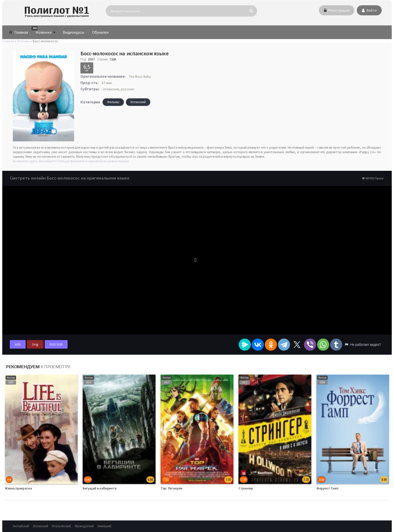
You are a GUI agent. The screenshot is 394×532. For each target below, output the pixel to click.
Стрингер (246, 488)
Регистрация (337, 10)
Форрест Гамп (327, 488)
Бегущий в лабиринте (100, 488)
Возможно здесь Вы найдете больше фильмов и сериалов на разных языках (71, 161)
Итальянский (61, 526)
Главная (18, 32)
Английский (21, 526)
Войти (369, 10)
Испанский (138, 102)
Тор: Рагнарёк (171, 488)
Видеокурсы (73, 32)
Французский (84, 526)
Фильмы (113, 102)
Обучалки (100, 32)
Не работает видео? (363, 345)
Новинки (41, 30)
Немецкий (104, 526)
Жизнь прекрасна (18, 488)
